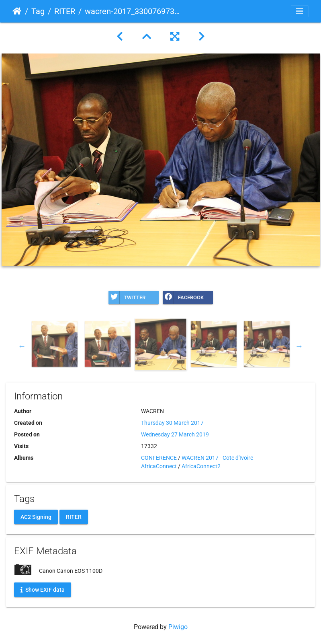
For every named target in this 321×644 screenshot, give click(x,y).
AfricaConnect (159, 466)
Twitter (127, 297)
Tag (38, 11)
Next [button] (299, 346)
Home (17, 11)
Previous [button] (22, 346)
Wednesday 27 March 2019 (175, 434)
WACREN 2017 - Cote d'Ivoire (217, 458)
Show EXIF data (43, 589)
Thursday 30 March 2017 (172, 423)
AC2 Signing (36, 516)
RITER (65, 11)
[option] (55, 344)
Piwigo (178, 627)
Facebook (183, 297)
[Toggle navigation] (300, 11)
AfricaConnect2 (201, 466)
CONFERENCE (159, 458)
